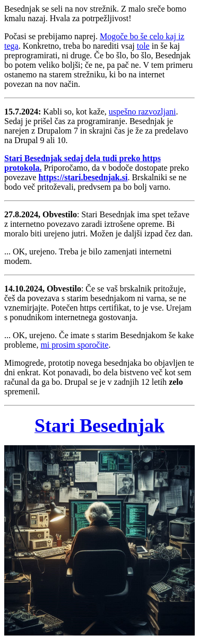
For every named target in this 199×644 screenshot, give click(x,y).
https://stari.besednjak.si (83, 177)
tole (143, 46)
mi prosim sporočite (74, 345)
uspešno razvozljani (142, 112)
